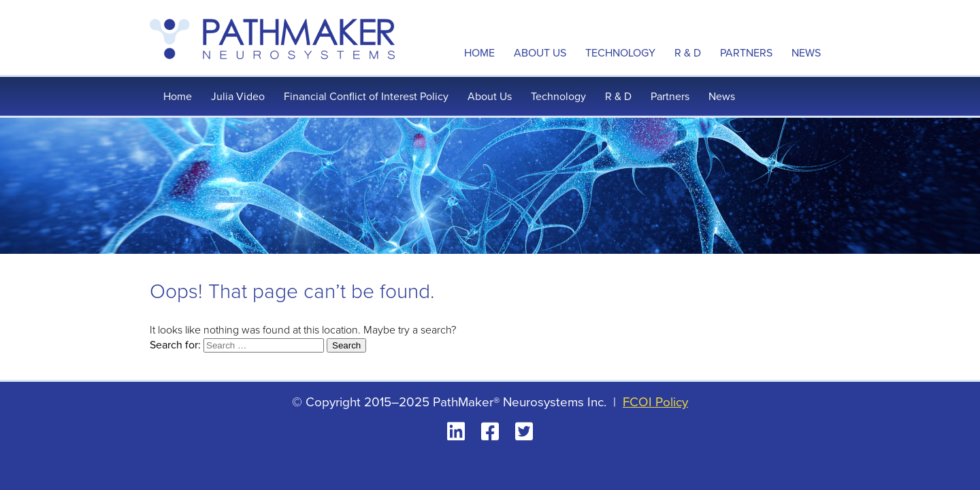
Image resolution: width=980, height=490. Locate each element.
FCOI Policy (655, 402)
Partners (746, 53)
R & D (688, 53)
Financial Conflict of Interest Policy (366, 96)
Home (479, 53)
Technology (620, 53)
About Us (540, 53)
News (806, 53)
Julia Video (238, 96)
